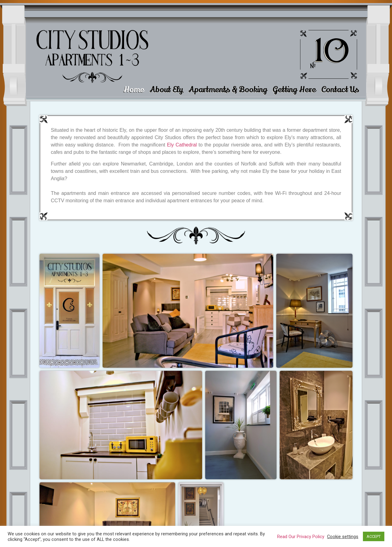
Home (134, 90)
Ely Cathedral (182, 145)
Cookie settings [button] (343, 537)
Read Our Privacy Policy (301, 537)
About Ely (166, 90)
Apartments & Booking (228, 90)
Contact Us (340, 90)
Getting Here (294, 90)
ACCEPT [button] (374, 536)
